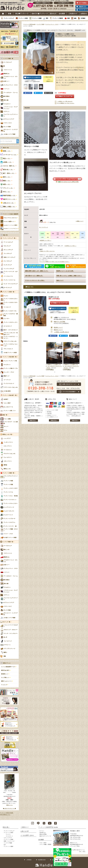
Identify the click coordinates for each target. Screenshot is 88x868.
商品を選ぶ (6, 827)
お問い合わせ (84, 14)
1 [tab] (55, 372)
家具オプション (7, 663)
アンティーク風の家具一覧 (9, 357)
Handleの (9, 222)
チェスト (8, 834)
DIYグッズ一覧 (6, 622)
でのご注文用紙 (59, 322)
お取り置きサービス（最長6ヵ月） (34, 276)
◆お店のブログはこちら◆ (9, 808)
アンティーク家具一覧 (8, 292)
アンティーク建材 (9, 846)
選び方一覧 (6, 148)
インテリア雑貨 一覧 (8, 59)
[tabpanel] (54, 356)
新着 (10, 14)
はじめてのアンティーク (40, 14)
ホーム (3, 14)
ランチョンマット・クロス (52, 24)
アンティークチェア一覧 (9, 238)
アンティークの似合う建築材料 (11, 214)
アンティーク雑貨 (37, 18)
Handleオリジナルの (10, 225)
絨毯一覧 (5, 415)
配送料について (58, 327)
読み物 (53, 14)
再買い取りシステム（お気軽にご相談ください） (69, 276)
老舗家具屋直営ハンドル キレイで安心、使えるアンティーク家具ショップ (13, 6)
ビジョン (42, 831)
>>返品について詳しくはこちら (47, 251)
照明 (47, 18)
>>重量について (80, 221)
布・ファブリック (44, 227)
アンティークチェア (9, 18)
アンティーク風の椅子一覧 (9, 395)
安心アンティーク (22, 14)
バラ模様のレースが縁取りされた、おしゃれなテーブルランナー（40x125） (71, 366)
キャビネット (10, 836)
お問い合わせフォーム (79, 850)
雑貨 (69, 18)
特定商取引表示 (42, 860)
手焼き (10, 218)
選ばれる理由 (43, 834)
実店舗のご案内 (75, 831)
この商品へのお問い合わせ (61, 332)
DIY (5, 845)
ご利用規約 (29, 860)
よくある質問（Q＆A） (28, 835)
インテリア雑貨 (40, 24)
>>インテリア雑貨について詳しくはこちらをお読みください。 (55, 262)
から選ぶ (6, 151)
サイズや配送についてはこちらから (66, 103)
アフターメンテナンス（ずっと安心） (35, 280)
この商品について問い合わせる (65, 101)
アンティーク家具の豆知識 (6, 813)
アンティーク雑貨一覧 (8, 473)
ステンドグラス (8, 838)
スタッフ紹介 (43, 843)
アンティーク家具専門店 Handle (48, 827)
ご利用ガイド (73, 14)
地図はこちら (9, 805)
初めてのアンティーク (45, 836)
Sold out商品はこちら (5, 815)
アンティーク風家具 (58, 18)
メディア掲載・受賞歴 (45, 844)
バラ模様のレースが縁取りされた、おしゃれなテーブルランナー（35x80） (54, 366)
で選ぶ (8, 166)
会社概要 (62, 14)
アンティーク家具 (23, 18)
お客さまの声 (25, 831)
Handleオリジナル (11, 229)
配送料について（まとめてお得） (65, 271)
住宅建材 (83, 18)
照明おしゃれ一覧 (7, 434)
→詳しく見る (82, 852)
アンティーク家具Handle (29, 24)
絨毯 (75, 18)
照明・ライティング (9, 841)
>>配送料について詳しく (45, 240)
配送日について (58, 330)
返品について (60, 280)
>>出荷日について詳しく (70, 246)
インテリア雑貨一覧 (8, 542)
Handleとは (43, 833)
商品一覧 (5, 235)
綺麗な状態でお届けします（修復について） (37, 271)
